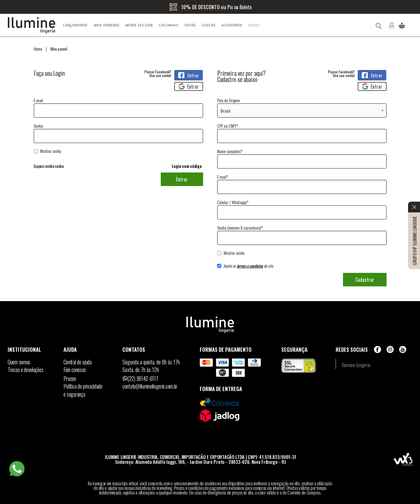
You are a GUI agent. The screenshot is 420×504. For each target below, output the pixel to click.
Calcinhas (169, 25)
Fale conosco (75, 370)
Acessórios (232, 25)
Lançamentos (75, 25)
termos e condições (250, 266)
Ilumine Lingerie (356, 365)
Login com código (187, 166)
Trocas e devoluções (25, 370)
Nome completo (230, 151)
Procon (70, 378)
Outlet (254, 25)
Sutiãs (190, 25)
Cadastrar (365, 280)
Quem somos (19, 362)
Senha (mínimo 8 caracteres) (240, 228)
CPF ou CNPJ (228, 126)
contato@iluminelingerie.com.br (150, 386)
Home (38, 49)
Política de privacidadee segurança (83, 390)
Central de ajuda (78, 362)
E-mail (118, 107)
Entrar (182, 179)
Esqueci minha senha (49, 166)
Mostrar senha (51, 151)
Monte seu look (139, 25)
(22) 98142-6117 (143, 378)
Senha (118, 138)
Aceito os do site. (246, 268)
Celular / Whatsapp (233, 202)
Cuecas (209, 25)
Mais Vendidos (107, 25)
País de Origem (229, 100)
